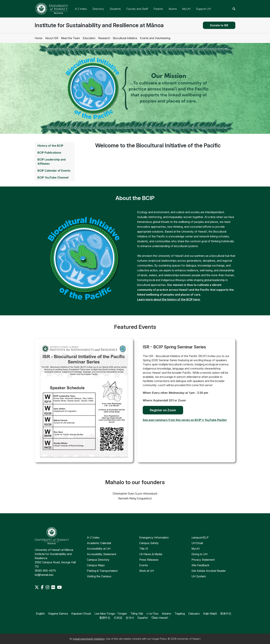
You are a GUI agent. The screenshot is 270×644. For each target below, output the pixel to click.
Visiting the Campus (99, 576)
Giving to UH (199, 554)
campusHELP (200, 538)
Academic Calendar (99, 543)
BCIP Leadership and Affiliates (52, 162)
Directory (98, 9)
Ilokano (166, 614)
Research (104, 38)
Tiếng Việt (137, 614)
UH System (199, 576)
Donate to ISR (219, 25)
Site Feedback (200, 565)
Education (89, 38)
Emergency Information (154, 538)
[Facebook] (43, 587)
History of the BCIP (50, 146)
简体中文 (226, 614)
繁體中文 (105, 618)
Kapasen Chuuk (81, 614)
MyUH (186, 9)
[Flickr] (53, 587)
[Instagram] (48, 587)
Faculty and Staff (137, 9)
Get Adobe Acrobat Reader (209, 571)
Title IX (144, 549)
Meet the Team (70, 38)
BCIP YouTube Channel (53, 177)
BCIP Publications (49, 153)
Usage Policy (159, 639)
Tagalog (180, 614)
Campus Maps (96, 565)
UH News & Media (151, 554)
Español (143, 618)
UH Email (197, 543)
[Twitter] (37, 587)
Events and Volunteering (155, 38)
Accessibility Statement (102, 554)
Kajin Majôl (210, 614)
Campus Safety (149, 543)
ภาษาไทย (152, 614)
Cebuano (194, 614)
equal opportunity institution (89, 639)
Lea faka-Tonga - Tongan (111, 614)
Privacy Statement (203, 560)
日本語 (118, 618)
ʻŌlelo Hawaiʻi (160, 618)
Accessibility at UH (99, 549)
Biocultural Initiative (125, 38)
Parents (158, 9)
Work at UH (147, 571)
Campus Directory (98, 560)
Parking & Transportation (102, 571)
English (40, 614)
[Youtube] (59, 587)
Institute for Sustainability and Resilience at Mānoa (99, 25)
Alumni (173, 9)
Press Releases (149, 560)
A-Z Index (81, 9)
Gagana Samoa (58, 614)
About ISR (52, 38)
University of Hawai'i (189, 639)
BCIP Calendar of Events (54, 171)
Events (144, 565)
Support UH (203, 9)
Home (38, 38)
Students (115, 9)
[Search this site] (234, 9)
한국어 (130, 618)
